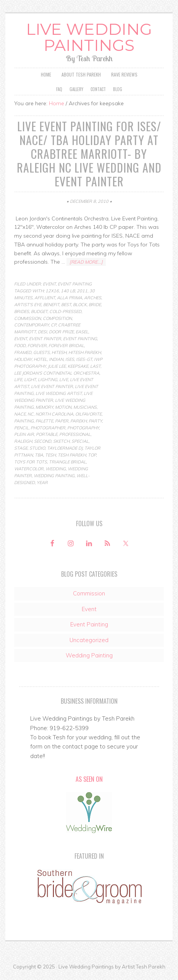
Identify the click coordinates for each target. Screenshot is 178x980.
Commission (89, 593)
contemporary (32, 325)
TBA (39, 455)
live (64, 380)
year (42, 483)
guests (41, 352)
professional (75, 434)
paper (62, 421)
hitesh (59, 352)
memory (44, 407)
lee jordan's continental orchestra (57, 373)
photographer (48, 428)
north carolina (54, 414)
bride (95, 305)
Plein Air (24, 434)
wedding (56, 469)
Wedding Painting (54, 476)
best (66, 305)
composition (57, 318)
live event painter (52, 386)
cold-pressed (65, 311)
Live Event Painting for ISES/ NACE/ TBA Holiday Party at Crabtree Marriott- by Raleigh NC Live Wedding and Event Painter (89, 154)
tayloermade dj (65, 448)
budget (39, 311)
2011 (82, 291)
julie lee (57, 366)
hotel (40, 359)
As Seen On (89, 779)
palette (44, 421)
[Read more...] (86, 262)
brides (22, 311)
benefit (51, 305)
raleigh (23, 441)
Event (49, 284)
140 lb (68, 291)
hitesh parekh (85, 352)
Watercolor (29, 469)
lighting (48, 380)
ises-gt (84, 359)
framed (23, 352)
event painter (45, 339)
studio (37, 448)
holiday (23, 359)
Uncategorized (89, 640)
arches (93, 298)
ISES (70, 359)
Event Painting (75, 284)
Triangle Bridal (67, 462)
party (95, 421)
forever (37, 346)
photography (83, 428)
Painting (24, 421)
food (20, 346)
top (92, 455)
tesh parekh (72, 455)
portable (47, 434)
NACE (20, 414)
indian (56, 359)
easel (82, 332)
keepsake (78, 366)
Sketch (61, 441)
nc (31, 414)
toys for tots (31, 462)
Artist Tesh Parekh (144, 967)
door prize (61, 332)
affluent (45, 298)
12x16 (52, 291)
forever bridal (66, 346)
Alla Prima (70, 298)
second (43, 441)
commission (28, 318)
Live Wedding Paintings (89, 37)
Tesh (50, 455)
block (80, 305)
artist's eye (28, 305)
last (95, 366)
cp (53, 325)
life (18, 380)
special (80, 441)
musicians (85, 407)
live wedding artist (59, 393)
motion (63, 407)
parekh (78, 421)
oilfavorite (88, 414)
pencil (21, 428)
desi (42, 332)
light (30, 380)
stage (21, 448)
